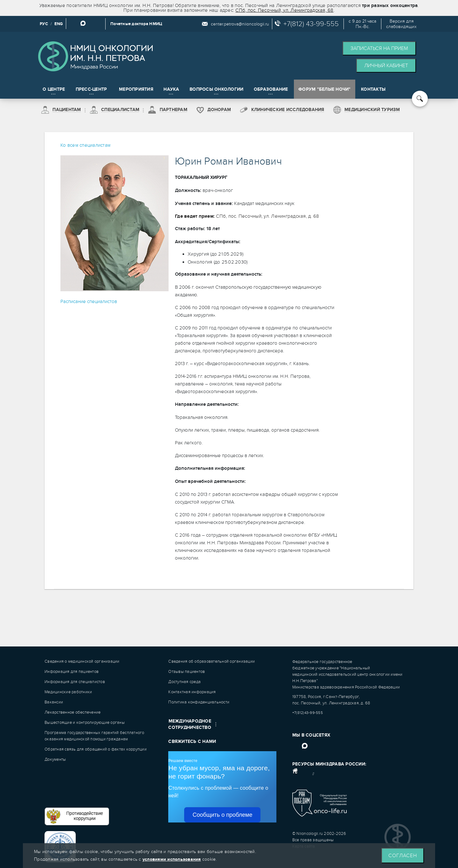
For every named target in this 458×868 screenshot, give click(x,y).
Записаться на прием (379, 48)
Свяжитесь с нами (192, 741)
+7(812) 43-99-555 (311, 24)
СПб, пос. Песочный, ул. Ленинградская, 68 (284, 10)
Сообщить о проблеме (222, 815)
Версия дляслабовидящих (401, 24)
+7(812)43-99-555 (308, 713)
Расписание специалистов (89, 301)
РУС (44, 24)
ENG (59, 24)
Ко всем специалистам (85, 145)
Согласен (403, 856)
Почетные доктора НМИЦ (136, 24)
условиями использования (172, 859)
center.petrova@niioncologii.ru (240, 24)
